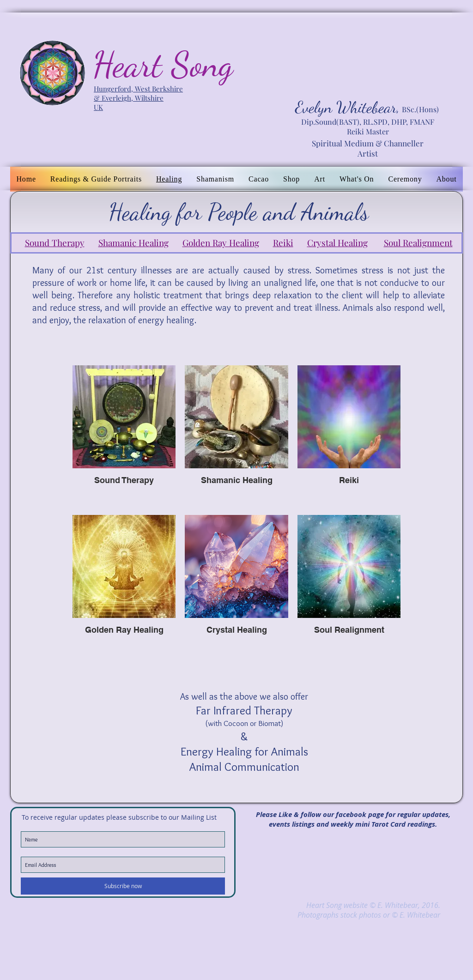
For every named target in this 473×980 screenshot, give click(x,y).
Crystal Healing (337, 242)
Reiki (283, 242)
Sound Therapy (55, 242)
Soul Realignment (418, 242)
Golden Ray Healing (221, 242)
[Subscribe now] (123, 886)
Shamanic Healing (133, 242)
